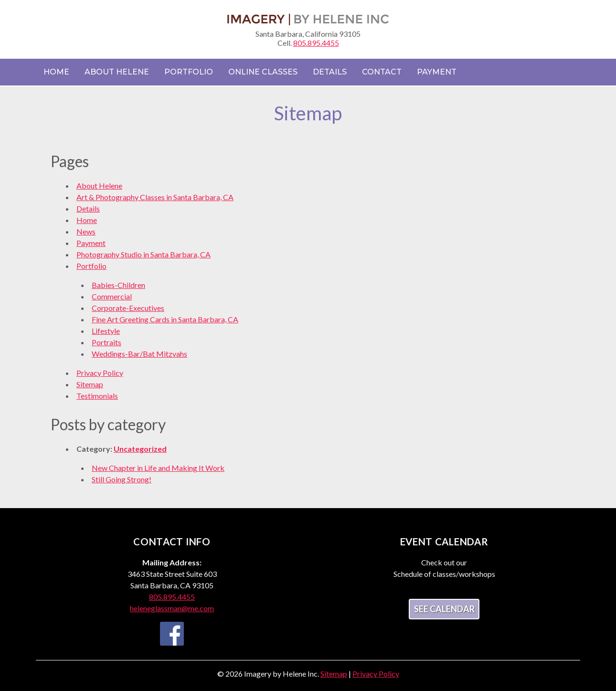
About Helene (117, 72)
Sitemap (90, 384)
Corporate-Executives (128, 308)
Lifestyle (106, 331)
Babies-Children (118, 285)
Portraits (106, 342)
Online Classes (263, 72)
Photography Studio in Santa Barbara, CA (143, 254)
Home (56, 72)
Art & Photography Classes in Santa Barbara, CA (155, 197)
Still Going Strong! (122, 479)
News (86, 231)
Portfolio (189, 72)
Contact (382, 72)
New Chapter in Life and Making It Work (158, 468)
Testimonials (97, 396)
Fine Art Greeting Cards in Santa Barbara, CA (165, 319)
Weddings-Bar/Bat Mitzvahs (139, 354)
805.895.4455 (316, 43)
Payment (437, 72)
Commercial (112, 296)
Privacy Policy (100, 373)
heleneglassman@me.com (172, 608)
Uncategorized (140, 449)
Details (330, 72)
